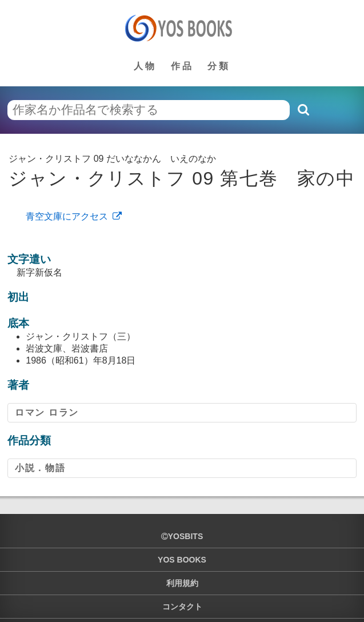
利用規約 (182, 583)
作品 (182, 66)
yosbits (182, 536)
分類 (219, 66)
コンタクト (182, 607)
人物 (145, 66)
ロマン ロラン (47, 412)
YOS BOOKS (182, 560)
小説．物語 (40, 468)
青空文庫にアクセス (67, 216)
